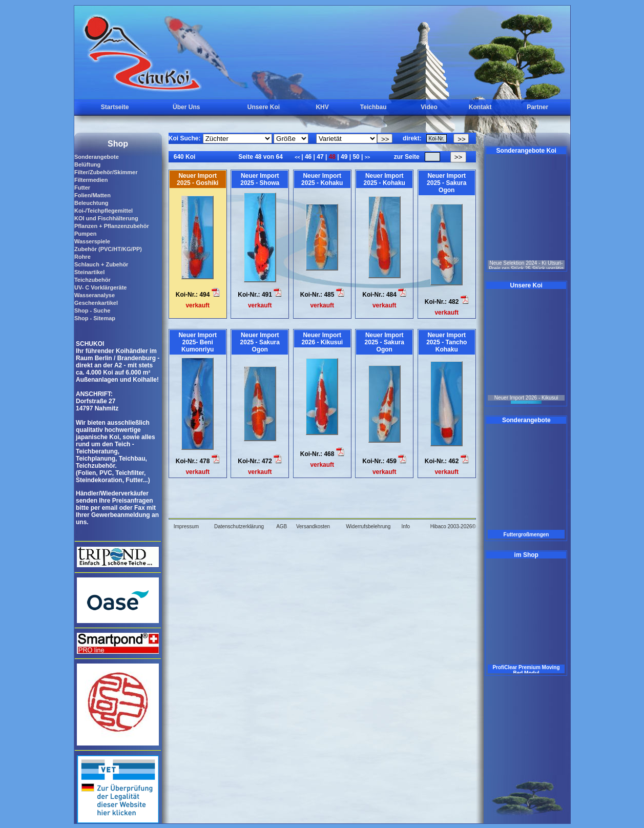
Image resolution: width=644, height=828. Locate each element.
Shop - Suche (92, 310)
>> (368, 157)
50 (356, 157)
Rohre (82, 257)
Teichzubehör (92, 280)
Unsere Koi (264, 107)
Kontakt (480, 107)
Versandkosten (313, 526)
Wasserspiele (92, 241)
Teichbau (373, 107)
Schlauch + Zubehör (101, 264)
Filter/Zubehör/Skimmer (106, 172)
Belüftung (87, 164)
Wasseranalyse (95, 295)
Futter (82, 188)
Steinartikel (89, 272)
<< (298, 157)
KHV (322, 107)
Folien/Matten (92, 195)
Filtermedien (91, 180)
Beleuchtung (91, 203)
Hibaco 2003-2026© (453, 526)
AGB (282, 526)
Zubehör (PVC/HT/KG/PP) (108, 249)
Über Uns (186, 107)
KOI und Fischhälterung (106, 218)
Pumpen (85, 234)
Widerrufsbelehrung (368, 526)
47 (320, 157)
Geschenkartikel (96, 303)
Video (429, 107)
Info (406, 526)
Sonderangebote (97, 157)
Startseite (115, 107)
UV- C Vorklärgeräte (101, 287)
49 (344, 157)
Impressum (186, 526)
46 (308, 157)
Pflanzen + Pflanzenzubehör (112, 226)
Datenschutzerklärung (239, 526)
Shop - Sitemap (95, 318)
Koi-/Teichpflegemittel (103, 211)
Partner (537, 107)
